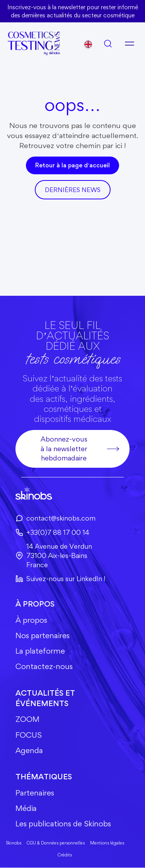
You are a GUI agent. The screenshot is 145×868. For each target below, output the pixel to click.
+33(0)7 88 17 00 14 (52, 532)
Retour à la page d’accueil (72, 165)
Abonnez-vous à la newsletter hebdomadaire (80, 448)
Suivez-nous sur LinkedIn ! (60, 579)
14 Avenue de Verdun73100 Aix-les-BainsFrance (54, 555)
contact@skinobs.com (55, 518)
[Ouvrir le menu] (130, 44)
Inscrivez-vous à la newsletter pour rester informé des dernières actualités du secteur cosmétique (72, 11)
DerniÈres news (73, 190)
